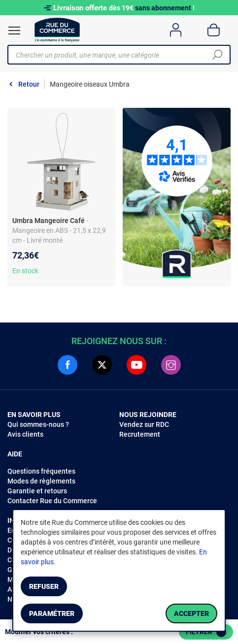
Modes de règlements (41, 481)
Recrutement (140, 434)
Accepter (191, 613)
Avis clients (25, 434)
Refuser (44, 586)
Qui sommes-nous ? (38, 424)
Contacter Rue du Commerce (52, 501)
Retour (29, 84)
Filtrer (206, 632)
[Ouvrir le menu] (14, 31)
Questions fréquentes (41, 471)
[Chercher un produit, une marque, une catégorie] (115, 55)
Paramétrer (52, 613)
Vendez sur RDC (144, 424)
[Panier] (214, 30)
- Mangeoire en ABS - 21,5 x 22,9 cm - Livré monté (59, 230)
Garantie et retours (37, 491)
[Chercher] (217, 55)
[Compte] (176, 30)
